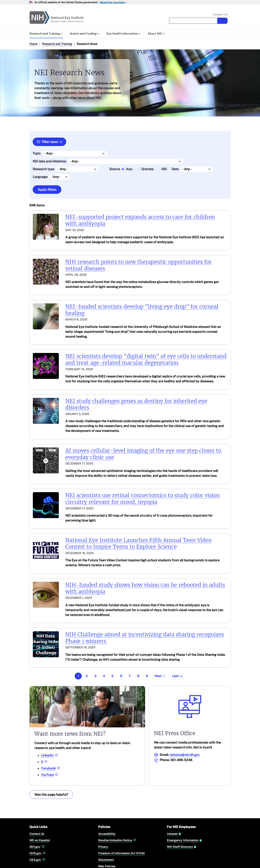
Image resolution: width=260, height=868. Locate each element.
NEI (164, 169)
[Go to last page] (178, 676)
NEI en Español (40, 840)
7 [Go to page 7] (130, 676)
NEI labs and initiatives (49, 161)
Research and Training (57, 44)
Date (175, 169)
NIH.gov (37, 847)
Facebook (51, 768)
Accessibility (107, 834)
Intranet (174, 834)
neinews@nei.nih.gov (185, 755)
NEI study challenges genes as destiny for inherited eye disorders (136, 404)
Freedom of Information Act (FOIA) (121, 853)
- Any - (129, 169)
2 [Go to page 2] (87, 676)
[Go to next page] (160, 676)
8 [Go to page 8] (138, 676)
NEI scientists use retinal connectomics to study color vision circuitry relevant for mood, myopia (143, 499)
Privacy (103, 847)
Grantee (148, 169)
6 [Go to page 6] (121, 676)
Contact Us (220, 15)
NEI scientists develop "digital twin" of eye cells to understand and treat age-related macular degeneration (146, 360)
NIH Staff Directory (182, 847)
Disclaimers (106, 860)
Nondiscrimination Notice (118, 840)
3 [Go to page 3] (95, 676)
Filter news (50, 142)
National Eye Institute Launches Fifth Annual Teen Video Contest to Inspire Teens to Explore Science (138, 543)
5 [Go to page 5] (112, 676)
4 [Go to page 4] (104, 676)
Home (33, 44)
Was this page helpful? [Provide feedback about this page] (51, 794)
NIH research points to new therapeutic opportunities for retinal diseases (138, 265)
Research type (43, 169)
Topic (37, 153)
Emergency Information (184, 840)
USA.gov (38, 860)
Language (40, 177)
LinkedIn (50, 755)
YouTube (50, 775)
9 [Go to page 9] (147, 676)
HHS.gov (38, 853)
